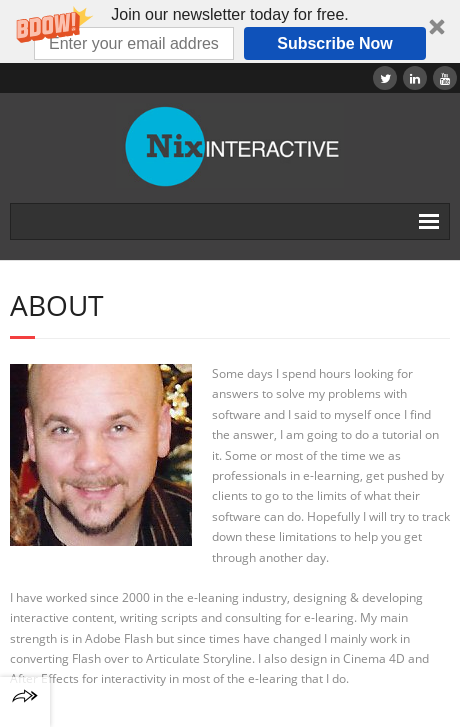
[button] (230, 31)
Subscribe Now (335, 43)
